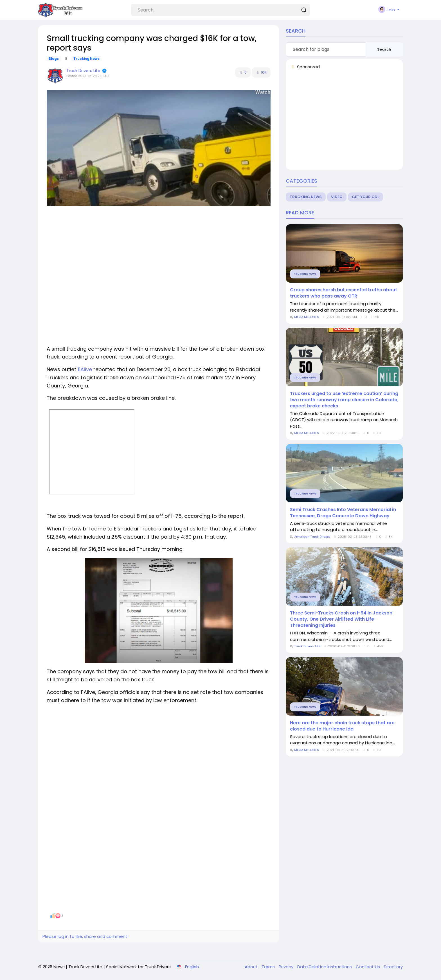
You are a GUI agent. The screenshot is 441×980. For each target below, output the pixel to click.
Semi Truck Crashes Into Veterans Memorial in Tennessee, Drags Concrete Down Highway (343, 513)
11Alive (85, 369)
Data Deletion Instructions (325, 967)
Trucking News (86, 59)
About (252, 967)
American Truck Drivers (312, 537)
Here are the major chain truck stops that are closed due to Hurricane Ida (342, 726)
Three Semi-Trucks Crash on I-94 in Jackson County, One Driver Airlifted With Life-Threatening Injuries (341, 619)
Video (337, 197)
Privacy (287, 967)
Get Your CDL (365, 197)
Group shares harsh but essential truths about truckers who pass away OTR (344, 293)
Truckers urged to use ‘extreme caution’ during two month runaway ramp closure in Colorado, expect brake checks (344, 400)
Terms (269, 967)
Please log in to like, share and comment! (85, 936)
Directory (393, 967)
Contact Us (368, 967)
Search (384, 49)
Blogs (54, 59)
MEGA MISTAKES (307, 317)
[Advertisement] (159, 251)
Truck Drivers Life (83, 70)
